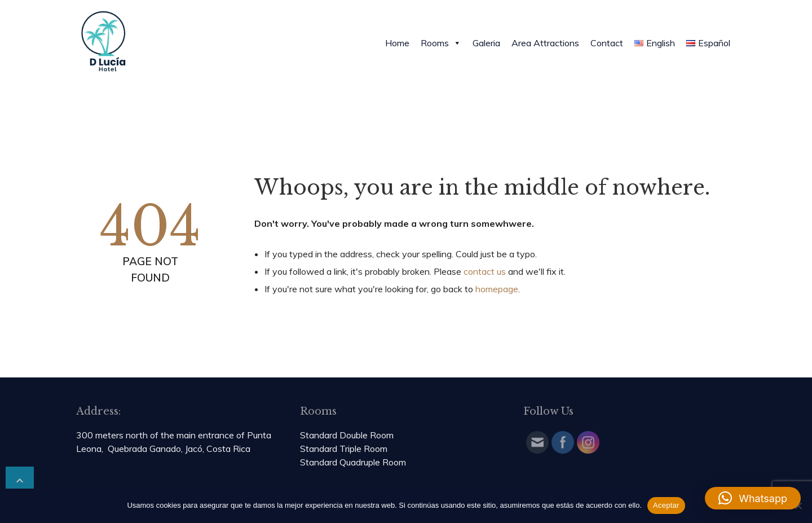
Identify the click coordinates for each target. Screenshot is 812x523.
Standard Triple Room (344, 449)
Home (397, 43)
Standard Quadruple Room (353, 462)
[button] (753, 498)
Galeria (486, 43)
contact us (485, 271)
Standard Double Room (347, 435)
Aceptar (666, 505)
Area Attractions (545, 43)
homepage (497, 289)
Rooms (441, 43)
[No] (798, 506)
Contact (607, 43)
